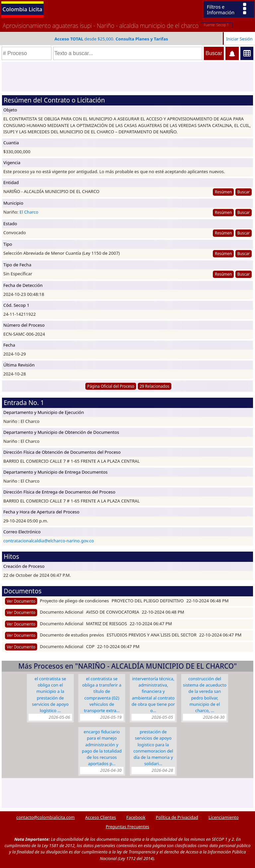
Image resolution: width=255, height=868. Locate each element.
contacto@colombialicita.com (45, 817)
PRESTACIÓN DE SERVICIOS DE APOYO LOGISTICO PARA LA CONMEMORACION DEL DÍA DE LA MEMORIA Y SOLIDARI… (153, 748)
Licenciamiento (224, 817)
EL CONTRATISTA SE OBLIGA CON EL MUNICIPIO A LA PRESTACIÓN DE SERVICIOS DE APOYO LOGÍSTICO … (50, 695)
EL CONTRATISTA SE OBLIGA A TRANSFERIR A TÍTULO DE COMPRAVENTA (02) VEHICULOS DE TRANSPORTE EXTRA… (102, 695)
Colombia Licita (23, 9)
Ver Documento (21, 601)
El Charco (29, 212)
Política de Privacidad (177, 817)
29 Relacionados (155, 386)
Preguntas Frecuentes (128, 827)
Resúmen (223, 192)
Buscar (244, 192)
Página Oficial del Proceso (111, 386)
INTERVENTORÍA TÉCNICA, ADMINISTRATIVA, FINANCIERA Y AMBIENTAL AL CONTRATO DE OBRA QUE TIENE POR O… (153, 695)
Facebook (136, 817)
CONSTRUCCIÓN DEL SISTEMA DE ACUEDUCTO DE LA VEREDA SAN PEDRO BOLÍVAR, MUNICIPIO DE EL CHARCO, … (205, 695)
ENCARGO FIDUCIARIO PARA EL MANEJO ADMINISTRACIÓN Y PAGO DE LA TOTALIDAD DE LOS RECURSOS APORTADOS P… (102, 748)
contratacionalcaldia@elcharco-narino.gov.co (49, 541)
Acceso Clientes (101, 817)
